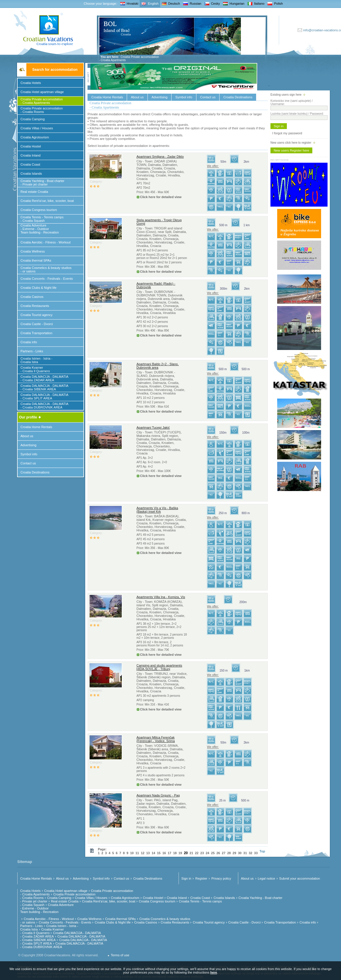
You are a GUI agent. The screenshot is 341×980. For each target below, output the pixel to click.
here (214, 972)
